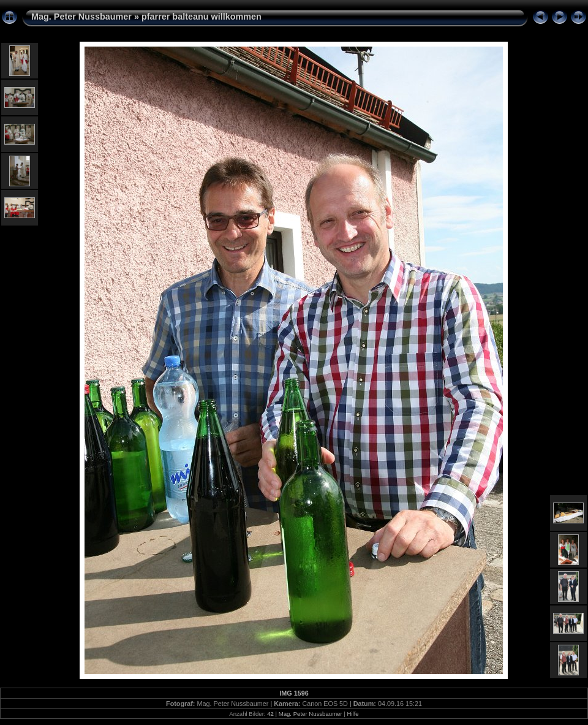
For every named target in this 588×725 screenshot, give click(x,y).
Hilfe (352, 714)
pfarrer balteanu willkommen (202, 17)
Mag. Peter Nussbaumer (81, 17)
